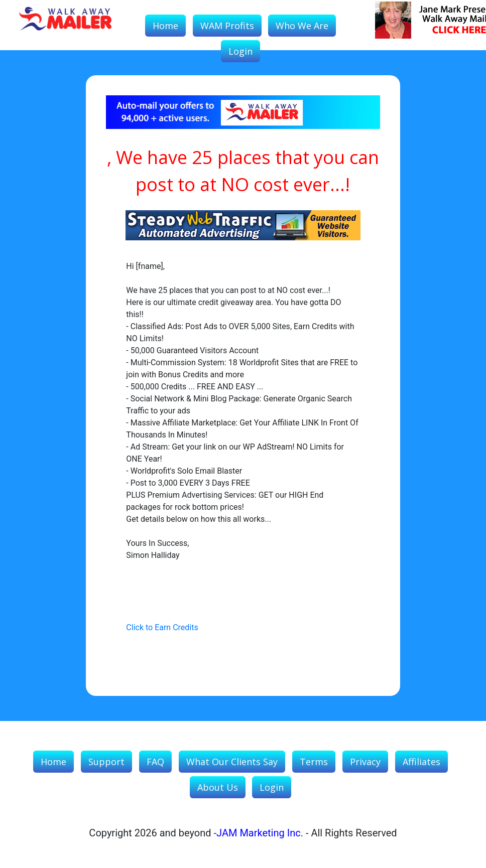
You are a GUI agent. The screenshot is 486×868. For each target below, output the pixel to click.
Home (165, 26)
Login (240, 51)
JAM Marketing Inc (259, 833)
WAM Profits (227, 26)
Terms (314, 762)
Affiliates (421, 762)
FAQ (155, 762)
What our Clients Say (232, 762)
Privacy (365, 762)
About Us (218, 787)
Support (106, 762)
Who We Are (302, 26)
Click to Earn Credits (162, 627)
